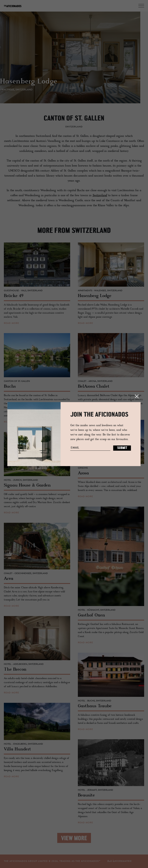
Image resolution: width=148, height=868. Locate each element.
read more (11, 323)
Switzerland (100, 195)
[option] (74, 60)
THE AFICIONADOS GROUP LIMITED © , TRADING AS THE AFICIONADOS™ (52, 861)
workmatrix (123, 861)
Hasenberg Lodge (32, 84)
